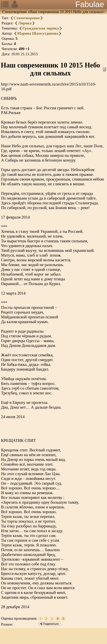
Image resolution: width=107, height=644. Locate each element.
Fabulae (90, 4)
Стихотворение (27, 18)
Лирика (25, 23)
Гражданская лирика (41, 28)
